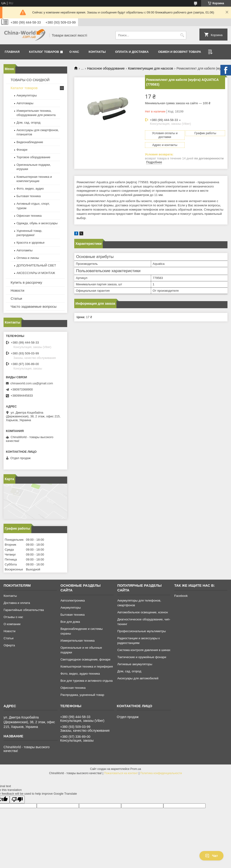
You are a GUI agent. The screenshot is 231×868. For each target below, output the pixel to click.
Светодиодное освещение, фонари (85, 659)
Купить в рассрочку (26, 282)
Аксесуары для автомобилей (138, 678)
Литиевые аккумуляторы (135, 664)
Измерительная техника (77, 641)
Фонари (22, 150)
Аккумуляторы (27, 95)
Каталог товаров (44, 52)
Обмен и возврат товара (180, 52)
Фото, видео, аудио (30, 189)
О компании (12, 624)
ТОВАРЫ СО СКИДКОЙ (30, 80)
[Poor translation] (17, 799)
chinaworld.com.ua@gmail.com (32, 383)
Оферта (9, 645)
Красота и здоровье (31, 243)
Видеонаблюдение (30, 142)
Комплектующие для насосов (151, 68)
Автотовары (25, 103)
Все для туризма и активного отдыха (86, 681)
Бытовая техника (29, 196)
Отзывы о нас (13, 617)
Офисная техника (29, 216)
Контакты (97, 52)
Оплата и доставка (132, 52)
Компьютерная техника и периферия (87, 667)
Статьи (16, 298)
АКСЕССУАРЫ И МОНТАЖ (36, 273)
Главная (12, 52)
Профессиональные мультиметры (142, 631)
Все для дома (70, 622)
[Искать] (182, 35)
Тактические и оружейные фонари (142, 657)
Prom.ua (136, 769)
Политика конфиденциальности (161, 773)
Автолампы (25, 250)
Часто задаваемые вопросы (34, 306)
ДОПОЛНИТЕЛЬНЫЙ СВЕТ (36, 265)
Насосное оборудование (106, 68)
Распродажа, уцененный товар (82, 695)
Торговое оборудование (33, 157)
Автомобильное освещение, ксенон (143, 612)
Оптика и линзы (28, 258)
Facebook (181, 596)
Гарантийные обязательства (24, 610)
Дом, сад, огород (29, 123)
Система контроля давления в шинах (144, 650)
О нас (74, 52)
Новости (17, 290)
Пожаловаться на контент (121, 773)
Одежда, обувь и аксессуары (37, 223)
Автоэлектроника (72, 600)
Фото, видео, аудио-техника (80, 674)
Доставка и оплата (17, 603)
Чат (211, 856)
